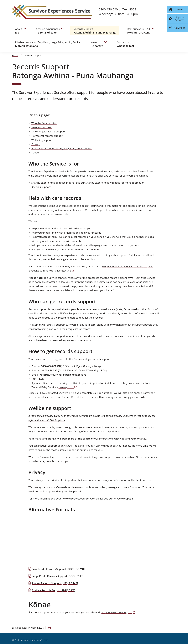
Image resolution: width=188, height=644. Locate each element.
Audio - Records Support (53, 583)
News (97, 44)
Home (15, 55)
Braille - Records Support (52, 590)
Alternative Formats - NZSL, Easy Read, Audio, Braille (62, 148)
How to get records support (47, 136)
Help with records (42, 127)
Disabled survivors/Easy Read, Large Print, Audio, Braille (48, 44)
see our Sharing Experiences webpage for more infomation (110, 183)
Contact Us (125, 44)
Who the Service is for (44, 123)
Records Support (95, 31)
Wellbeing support (42, 140)
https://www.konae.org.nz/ (118, 612)
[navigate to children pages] (25, 28)
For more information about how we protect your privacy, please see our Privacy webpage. (81, 499)
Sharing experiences (48, 31)
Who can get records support (48, 131)
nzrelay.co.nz (68, 387)
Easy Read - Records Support (57, 569)
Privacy (36, 144)
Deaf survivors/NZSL (139, 31)
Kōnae (35, 153)
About (19, 31)
